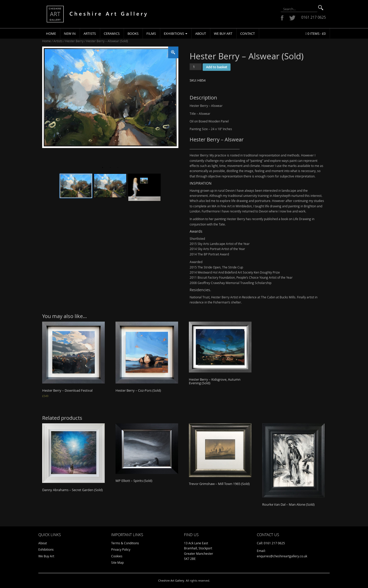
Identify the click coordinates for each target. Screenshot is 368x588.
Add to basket (217, 67)
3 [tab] (118, 168)
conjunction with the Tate (207, 224)
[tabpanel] (110, 97)
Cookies (117, 556)
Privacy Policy (121, 549)
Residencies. (200, 290)
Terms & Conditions (125, 543)
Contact (248, 33)
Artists (90, 33)
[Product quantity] (196, 67)
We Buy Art (223, 33)
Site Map (117, 562)
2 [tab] (110, 168)
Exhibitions (176, 33)
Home (51, 33)
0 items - (315, 33)
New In (70, 33)
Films (151, 33)
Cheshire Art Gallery (171, 580)
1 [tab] (102, 168)
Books (133, 33)
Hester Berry (74, 41)
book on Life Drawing (296, 219)
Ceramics (112, 33)
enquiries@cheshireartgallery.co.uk (282, 556)
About (201, 33)
